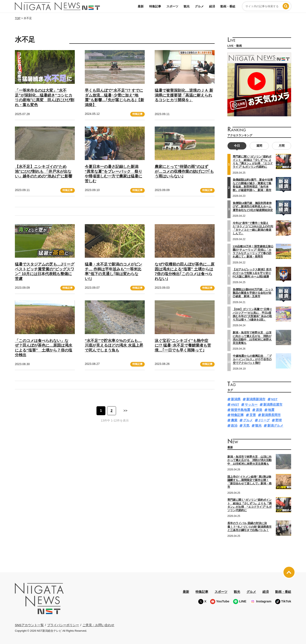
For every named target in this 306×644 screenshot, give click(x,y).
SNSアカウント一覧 (29, 625)
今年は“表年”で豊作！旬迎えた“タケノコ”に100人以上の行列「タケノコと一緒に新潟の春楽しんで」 (253, 228)
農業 (234, 420)
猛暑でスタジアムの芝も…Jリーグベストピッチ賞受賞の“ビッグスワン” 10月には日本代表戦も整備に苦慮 (45, 271)
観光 (187, 6)
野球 (279, 420)
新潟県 (236, 399)
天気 (246, 425)
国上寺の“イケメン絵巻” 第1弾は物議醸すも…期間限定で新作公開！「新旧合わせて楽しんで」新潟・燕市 (249, 482)
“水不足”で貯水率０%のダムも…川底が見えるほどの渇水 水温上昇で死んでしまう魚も (114, 345)
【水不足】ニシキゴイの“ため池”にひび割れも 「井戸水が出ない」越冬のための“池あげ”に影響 (44, 171)
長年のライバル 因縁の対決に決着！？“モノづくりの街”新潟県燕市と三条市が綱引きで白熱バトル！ (249, 527)
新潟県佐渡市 (273, 404)
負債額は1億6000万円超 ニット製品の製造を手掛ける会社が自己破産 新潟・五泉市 (253, 293)
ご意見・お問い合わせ (98, 625)
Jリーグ (264, 420)
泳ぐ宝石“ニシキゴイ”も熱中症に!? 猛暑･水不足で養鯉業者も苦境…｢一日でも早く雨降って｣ (183, 345)
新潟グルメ (275, 425)
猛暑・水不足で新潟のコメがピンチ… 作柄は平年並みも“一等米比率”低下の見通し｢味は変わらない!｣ (113, 271)
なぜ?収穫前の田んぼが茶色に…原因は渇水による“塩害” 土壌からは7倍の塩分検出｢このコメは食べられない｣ (185, 271)
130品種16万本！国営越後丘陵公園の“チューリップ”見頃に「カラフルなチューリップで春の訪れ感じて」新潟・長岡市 (253, 251)
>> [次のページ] (125, 411)
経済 (212, 6)
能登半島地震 (241, 410)
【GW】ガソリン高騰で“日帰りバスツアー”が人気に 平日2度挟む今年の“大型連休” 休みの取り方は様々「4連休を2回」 (252, 314)
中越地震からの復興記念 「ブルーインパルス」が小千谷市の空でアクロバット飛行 (252, 359)
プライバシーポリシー (63, 625)
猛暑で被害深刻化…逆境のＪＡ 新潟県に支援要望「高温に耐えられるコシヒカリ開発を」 (184, 95)
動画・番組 (228, 6)
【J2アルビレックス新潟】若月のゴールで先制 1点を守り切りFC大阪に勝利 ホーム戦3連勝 (252, 273)
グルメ (199, 6)
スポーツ (172, 6)
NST (274, 399)
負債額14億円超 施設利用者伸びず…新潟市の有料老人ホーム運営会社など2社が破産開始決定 (253, 207)
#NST (235, 404)
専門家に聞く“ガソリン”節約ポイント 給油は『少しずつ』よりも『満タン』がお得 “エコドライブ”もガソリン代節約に (253, 162)
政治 (234, 425)
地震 (271, 410)
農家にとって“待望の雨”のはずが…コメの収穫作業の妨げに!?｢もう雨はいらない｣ (184, 171)
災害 (253, 415)
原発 (259, 410)
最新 (141, 6)
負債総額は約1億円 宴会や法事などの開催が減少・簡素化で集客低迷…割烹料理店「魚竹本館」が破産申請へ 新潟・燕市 (253, 185)
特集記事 (155, 6)
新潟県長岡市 (271, 415)
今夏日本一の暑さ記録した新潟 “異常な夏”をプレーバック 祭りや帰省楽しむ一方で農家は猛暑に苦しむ (113, 174)
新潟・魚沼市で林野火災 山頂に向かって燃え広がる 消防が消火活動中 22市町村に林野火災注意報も (252, 338)
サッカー (251, 404)
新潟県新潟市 (256, 399)
